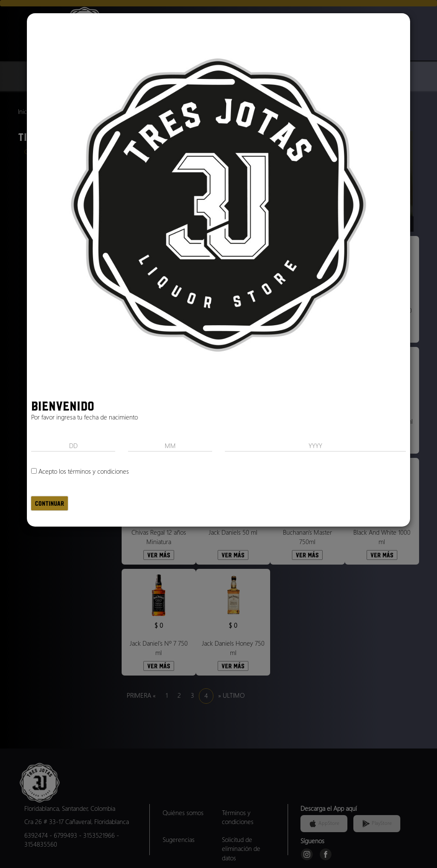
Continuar (50, 503)
